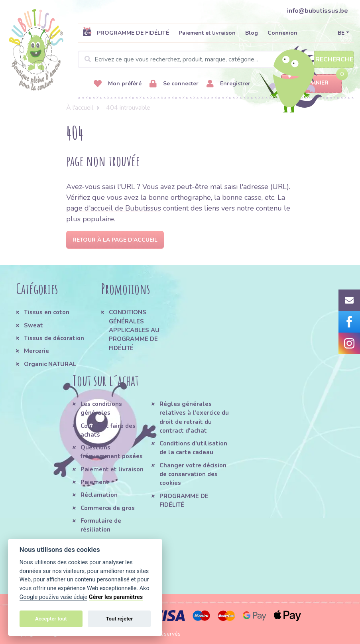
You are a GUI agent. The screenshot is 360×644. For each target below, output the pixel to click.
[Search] (216, 59)
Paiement (95, 482)
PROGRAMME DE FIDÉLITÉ (126, 33)
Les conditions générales (101, 408)
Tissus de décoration (54, 338)
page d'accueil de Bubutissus (114, 208)
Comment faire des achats (108, 430)
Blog (252, 33)
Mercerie (36, 351)
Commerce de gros (108, 508)
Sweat (33, 325)
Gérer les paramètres (116, 597)
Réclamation (99, 495)
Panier (312, 83)
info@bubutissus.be (318, 11)
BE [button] (341, 33)
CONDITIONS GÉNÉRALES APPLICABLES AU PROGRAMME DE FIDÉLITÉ (134, 330)
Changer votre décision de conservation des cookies (193, 474)
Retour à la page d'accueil (115, 240)
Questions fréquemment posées (112, 452)
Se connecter (174, 84)
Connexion (282, 33)
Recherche (334, 59)
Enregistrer (228, 84)
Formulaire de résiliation (101, 525)
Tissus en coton (47, 312)
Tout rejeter (119, 619)
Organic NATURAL (50, 364)
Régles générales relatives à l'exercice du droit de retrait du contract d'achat (194, 417)
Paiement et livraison (207, 33)
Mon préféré (118, 84)
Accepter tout (51, 619)
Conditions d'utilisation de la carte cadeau (193, 448)
